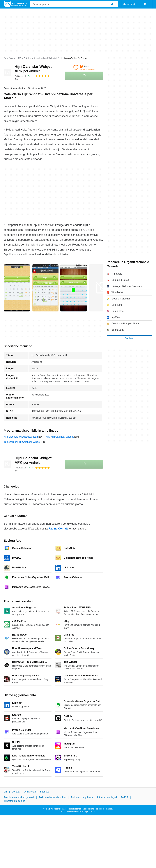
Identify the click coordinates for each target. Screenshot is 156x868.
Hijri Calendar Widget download (21, 437)
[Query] (74, 4)
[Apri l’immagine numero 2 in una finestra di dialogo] (74, 288)
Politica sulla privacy (82, 797)
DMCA (125, 797)
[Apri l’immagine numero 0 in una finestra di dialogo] (17, 288)
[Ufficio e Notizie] (25, 58)
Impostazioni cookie (14, 801)
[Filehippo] (15, 4)
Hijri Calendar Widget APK (33, 460)
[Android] (12, 58)
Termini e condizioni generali (19, 797)
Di (20, 76)
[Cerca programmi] (112, 4)
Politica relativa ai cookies (53, 797)
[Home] (5, 58)
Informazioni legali (107, 797)
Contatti (16, 792)
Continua (130, 338)
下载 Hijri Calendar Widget (59, 437)
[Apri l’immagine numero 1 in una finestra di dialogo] (45, 288)
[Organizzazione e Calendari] (45, 58)
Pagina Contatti (58, 529)
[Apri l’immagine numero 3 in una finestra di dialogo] (102, 288)
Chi (5, 792)
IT (148, 4)
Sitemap (44, 792)
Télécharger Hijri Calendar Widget (22, 442)
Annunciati (30, 792)
